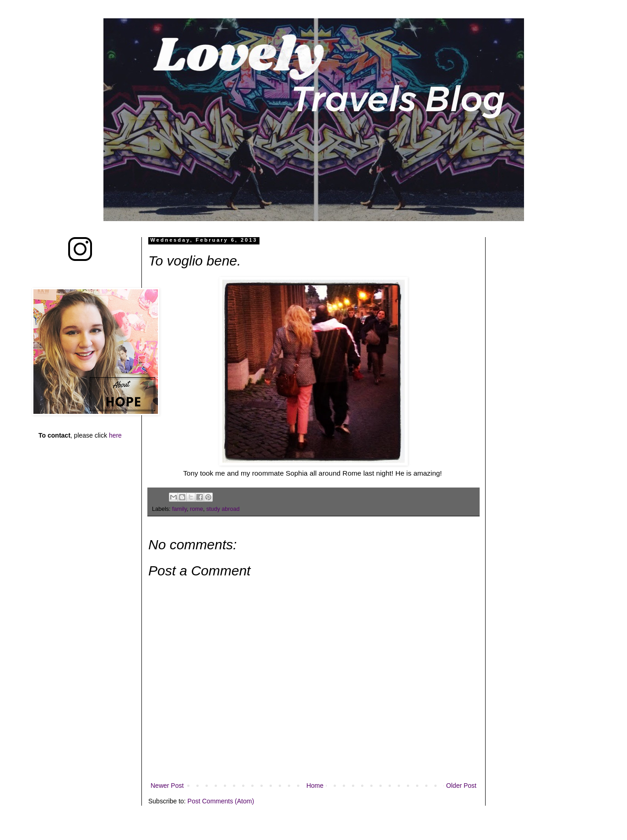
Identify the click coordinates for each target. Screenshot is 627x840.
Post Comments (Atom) (221, 801)
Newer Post (167, 786)
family (179, 509)
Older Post (461, 786)
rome (197, 509)
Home (315, 786)
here (115, 435)
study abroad (223, 509)
